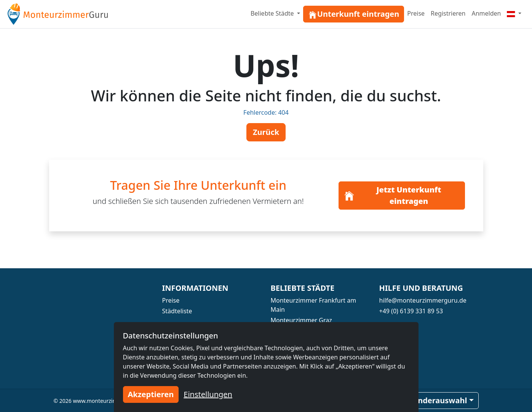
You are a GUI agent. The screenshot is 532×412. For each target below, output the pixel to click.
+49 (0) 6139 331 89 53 (411, 311)
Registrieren (448, 13)
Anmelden (486, 13)
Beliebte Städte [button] (273, 13)
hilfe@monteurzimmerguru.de (423, 300)
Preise (416, 13)
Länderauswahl (438, 400)
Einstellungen (208, 394)
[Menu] (514, 13)
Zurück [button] (266, 132)
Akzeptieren (151, 394)
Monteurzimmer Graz (301, 320)
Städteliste (177, 311)
